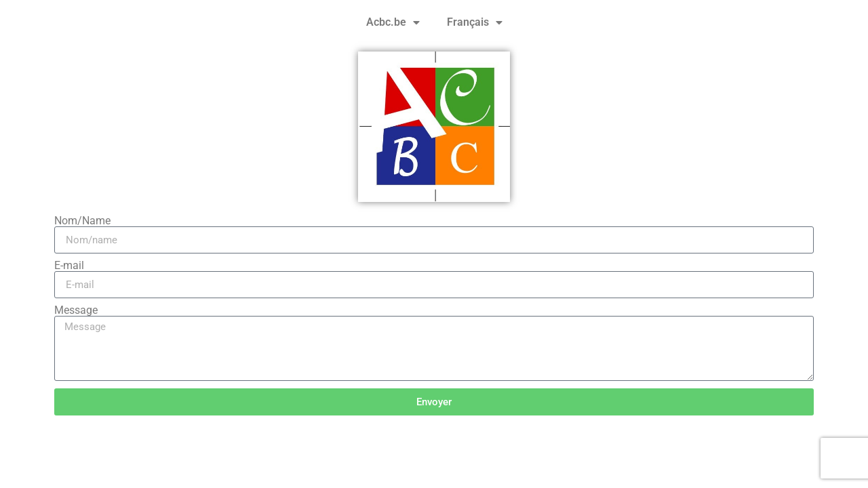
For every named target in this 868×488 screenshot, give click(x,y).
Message (76, 310)
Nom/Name (82, 221)
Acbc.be (393, 22)
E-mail (69, 266)
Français (475, 22)
